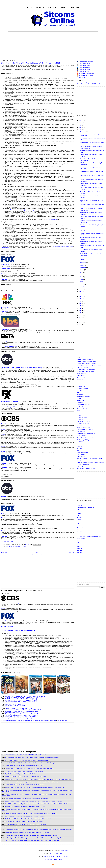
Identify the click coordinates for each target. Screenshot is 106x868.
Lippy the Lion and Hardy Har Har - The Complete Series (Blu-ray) (22, 711)
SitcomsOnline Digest (83, 82)
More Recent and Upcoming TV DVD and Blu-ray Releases (16, 721)
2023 (80, 125)
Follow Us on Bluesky (84, 68)
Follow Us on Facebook (85, 64)
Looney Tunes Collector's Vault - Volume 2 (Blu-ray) (18, 718)
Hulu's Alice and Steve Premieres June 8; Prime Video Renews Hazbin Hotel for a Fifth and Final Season (32, 782)
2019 (80, 292)
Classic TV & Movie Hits (83, 405)
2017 (80, 296)
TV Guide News (81, 380)
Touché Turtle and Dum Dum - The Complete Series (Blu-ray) (21, 699)
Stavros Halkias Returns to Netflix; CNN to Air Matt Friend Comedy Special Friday (26, 798)
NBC (78, 524)
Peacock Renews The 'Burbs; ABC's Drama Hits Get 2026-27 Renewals (24, 822)
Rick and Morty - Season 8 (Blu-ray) (14, 706)
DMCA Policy (58, 859)
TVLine (79, 382)
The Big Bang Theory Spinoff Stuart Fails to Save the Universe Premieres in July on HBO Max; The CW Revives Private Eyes (38, 779)
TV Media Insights (82, 436)
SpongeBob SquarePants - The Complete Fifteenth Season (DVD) (22, 707)
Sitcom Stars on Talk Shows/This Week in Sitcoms (90, 84)
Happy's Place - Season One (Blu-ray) (15, 704)
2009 (80, 315)
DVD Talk (79, 448)
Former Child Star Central (84, 421)
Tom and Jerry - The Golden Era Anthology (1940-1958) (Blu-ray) (22, 710)
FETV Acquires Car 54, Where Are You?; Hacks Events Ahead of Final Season (26, 824)
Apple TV (79, 505)
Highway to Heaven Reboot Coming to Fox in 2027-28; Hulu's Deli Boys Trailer (26, 755)
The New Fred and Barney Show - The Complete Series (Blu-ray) (22, 715)
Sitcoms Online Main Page (85, 62)
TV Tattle (79, 413)
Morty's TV (80, 403)
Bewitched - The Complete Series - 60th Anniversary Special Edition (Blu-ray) (25, 696)
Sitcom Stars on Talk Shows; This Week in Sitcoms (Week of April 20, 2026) (25, 807)
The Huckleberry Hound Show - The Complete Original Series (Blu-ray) (23, 697)
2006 (80, 322)
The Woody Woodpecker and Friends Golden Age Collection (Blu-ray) (23, 714)
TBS (78, 540)
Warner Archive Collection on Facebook (87, 438)
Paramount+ (80, 528)
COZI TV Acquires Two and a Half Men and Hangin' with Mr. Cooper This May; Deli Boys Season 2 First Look (34, 801)
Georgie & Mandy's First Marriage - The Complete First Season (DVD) (23, 700)
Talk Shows (9, 546)
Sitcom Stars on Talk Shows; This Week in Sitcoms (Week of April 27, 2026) (25, 785)
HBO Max (80, 520)
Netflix (79, 526)
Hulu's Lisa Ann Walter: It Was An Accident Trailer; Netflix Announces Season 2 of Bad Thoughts (30, 763)
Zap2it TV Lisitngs (82, 374)
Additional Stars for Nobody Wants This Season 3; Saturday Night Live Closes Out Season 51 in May (31, 835)
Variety (79, 392)
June (82, 275)
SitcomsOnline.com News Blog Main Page (56, 856)
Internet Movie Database (83, 396)
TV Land (79, 544)
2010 (80, 313)
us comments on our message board (63, 246)
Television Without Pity (83, 423)
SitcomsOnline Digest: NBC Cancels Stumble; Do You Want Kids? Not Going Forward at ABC (29, 768)
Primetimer (80, 394)
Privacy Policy (49, 859)
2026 (80, 118)
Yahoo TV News (81, 376)
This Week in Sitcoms (19, 546)
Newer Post (4, 552)
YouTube (79, 551)
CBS (78, 509)
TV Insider (80, 384)
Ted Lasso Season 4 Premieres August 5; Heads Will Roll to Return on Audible (26, 777)
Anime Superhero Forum (83, 427)
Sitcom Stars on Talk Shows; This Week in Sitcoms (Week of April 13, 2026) (25, 827)
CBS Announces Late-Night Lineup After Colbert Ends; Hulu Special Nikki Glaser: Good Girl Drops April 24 (33, 841)
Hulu (78, 522)
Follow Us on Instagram (85, 71)
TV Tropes (80, 461)
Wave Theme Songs (82, 452)
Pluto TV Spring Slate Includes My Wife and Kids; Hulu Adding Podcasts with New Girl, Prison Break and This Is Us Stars (37, 804)
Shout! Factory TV (82, 538)
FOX (78, 515)
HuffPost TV (80, 407)
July (81, 272)
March (82, 282)
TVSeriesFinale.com (82, 388)
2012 (80, 308)
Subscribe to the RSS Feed (86, 75)
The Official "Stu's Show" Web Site (86, 434)
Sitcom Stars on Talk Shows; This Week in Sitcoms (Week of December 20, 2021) (31, 63)
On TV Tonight (81, 466)
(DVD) (36, 702)
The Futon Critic (81, 386)
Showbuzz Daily (81, 378)
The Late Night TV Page (83, 440)
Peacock (79, 530)
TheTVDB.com (81, 456)
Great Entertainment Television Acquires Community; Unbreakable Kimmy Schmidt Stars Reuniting (31, 813)
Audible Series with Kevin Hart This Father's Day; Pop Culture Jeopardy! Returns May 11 (28, 819)
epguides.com (81, 401)
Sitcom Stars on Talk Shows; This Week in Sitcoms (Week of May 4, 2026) (24, 766)
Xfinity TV (79, 548)
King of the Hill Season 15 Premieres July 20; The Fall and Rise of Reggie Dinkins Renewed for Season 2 (33, 757)
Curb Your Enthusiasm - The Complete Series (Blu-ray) (19, 702)
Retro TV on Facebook (83, 417)
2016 (80, 299)
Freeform (79, 518)
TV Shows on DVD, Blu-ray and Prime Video (44, 721)
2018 (80, 294)
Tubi (78, 542)
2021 (80, 130)
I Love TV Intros (81, 454)
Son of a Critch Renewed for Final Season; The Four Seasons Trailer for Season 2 (27, 760)
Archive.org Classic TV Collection (86, 507)
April (82, 279)
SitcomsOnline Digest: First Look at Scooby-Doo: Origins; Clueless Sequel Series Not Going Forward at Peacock (35, 787)
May (82, 277)
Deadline (79, 390)
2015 (80, 301)
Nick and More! (81, 432)
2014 (80, 303)
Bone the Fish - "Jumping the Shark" (86, 469)
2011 (80, 311)
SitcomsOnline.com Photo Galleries (86, 364)
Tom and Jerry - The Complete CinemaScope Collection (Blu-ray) (22, 717)
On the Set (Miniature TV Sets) (85, 430)
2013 (80, 306)
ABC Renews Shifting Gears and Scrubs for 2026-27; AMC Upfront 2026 (24, 771)
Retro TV (79, 415)
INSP (78, 450)
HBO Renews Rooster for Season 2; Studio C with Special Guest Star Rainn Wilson (27, 832)
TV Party (79, 425)
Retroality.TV (80, 419)
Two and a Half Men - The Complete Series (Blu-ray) (19, 708)
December (83, 132)
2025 (80, 120)
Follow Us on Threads (85, 69)
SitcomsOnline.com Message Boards (87, 362)
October (83, 265)
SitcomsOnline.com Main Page (85, 360)
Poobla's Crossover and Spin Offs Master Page (89, 458)
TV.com (79, 399)
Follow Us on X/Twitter (85, 66)
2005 (80, 325)
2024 (80, 123)
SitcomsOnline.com (56, 854)
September (83, 267)
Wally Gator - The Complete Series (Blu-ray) (16, 712)
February (83, 284)
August (82, 270)
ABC (78, 503)
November (83, 263)
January (83, 286)
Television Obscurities (83, 409)
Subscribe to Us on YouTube (86, 73)
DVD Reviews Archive (63, 721)
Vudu (78, 546)
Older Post (72, 552)
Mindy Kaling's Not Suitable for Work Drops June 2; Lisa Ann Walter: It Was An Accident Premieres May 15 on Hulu (35, 838)
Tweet (2, 247)
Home (38, 552)
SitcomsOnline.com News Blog (53, 7)
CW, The (79, 511)
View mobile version (38, 555)
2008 (80, 318)
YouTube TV (80, 553)
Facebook (7, 247)
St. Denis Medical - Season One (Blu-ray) (16, 703)
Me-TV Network (81, 442)
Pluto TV (79, 532)
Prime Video (80, 534)
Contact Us (81, 77)
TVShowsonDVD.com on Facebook (86, 370)
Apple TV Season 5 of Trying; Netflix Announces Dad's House (21, 774)
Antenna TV (80, 444)
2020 (80, 289)
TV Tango (79, 411)
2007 (80, 320)
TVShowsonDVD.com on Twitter (85, 372)
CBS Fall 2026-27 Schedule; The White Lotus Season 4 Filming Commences (25, 816)
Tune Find (80, 446)
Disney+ (79, 513)
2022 (80, 127)
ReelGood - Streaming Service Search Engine (89, 536)
